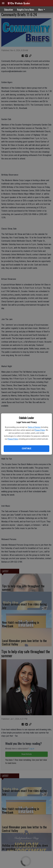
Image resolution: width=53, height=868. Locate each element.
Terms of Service (34, 427)
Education (9, 10)
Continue (26, 449)
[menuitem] (42, 9)
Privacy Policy (40, 430)
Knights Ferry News (26, 10)
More (42, 10)
